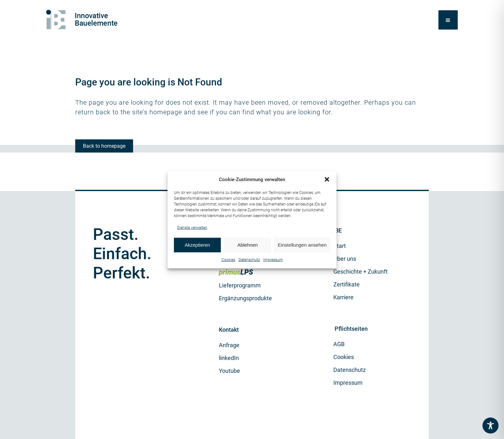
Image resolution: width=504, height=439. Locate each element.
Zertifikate (346, 284)
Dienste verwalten (192, 227)
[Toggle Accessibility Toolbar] (491, 426)
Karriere (343, 297)
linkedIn (229, 358)
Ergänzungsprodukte (245, 298)
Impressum (273, 259)
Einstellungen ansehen (302, 245)
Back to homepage (104, 146)
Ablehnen (247, 245)
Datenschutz (249, 259)
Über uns (345, 259)
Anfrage (229, 345)
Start (340, 246)
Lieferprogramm (240, 285)
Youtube (230, 371)
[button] (327, 180)
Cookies (228, 259)
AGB (339, 344)
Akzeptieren (197, 245)
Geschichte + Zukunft (360, 272)
